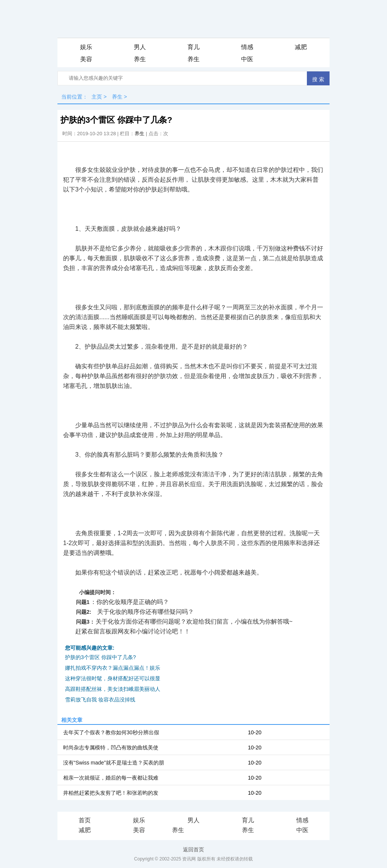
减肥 (301, 47)
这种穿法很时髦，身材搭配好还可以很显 (113, 678)
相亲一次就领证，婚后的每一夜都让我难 (111, 778)
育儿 (193, 47)
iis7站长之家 (200, 831)
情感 (247, 47)
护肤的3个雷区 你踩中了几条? (100, 657)
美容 (86, 59)
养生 (140, 59)
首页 (85, 820)
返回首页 (193, 849)
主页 (97, 97)
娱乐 (86, 47)
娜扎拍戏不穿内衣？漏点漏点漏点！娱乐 (113, 668)
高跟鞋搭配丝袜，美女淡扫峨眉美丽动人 (113, 689)
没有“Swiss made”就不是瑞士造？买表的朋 (114, 763)
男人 (140, 47)
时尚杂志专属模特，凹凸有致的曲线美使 (111, 748)
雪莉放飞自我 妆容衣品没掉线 (100, 700)
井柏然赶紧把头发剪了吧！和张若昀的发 (111, 793)
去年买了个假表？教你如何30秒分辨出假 (111, 732)
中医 (247, 59)
